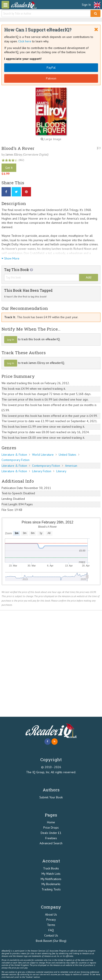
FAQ (51, 930)
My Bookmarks (51, 884)
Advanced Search (51, 843)
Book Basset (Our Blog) (51, 941)
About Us (51, 914)
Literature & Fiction (14, 455)
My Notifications (51, 879)
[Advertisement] (51, 664)
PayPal (51, 68)
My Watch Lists (51, 874)
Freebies (51, 838)
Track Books (51, 868)
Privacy (51, 920)
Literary (61, 471)
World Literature (43, 455)
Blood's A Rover (18, 148)
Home (51, 822)
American (71, 466)
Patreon (51, 78)
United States (67, 455)
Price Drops (51, 828)
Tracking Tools (51, 889)
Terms (51, 925)
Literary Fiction (42, 471)
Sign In (86, 5)
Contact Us (51, 935)
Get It (9, 168)
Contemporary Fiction (15, 460)
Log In (11, 340)
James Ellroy (14, 154)
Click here (25, 41)
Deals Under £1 (51, 833)
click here (6, 977)
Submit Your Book (51, 797)
